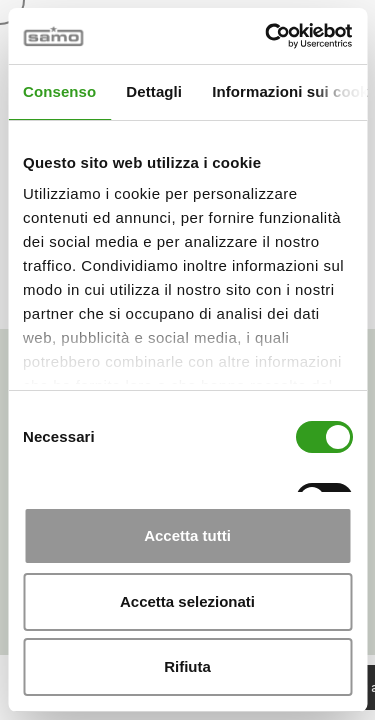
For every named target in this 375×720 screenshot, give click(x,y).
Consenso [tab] (59, 91)
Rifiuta (187, 666)
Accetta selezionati (187, 601)
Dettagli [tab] (154, 91)
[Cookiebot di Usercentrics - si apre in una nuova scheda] (267, 36)
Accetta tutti (187, 535)
